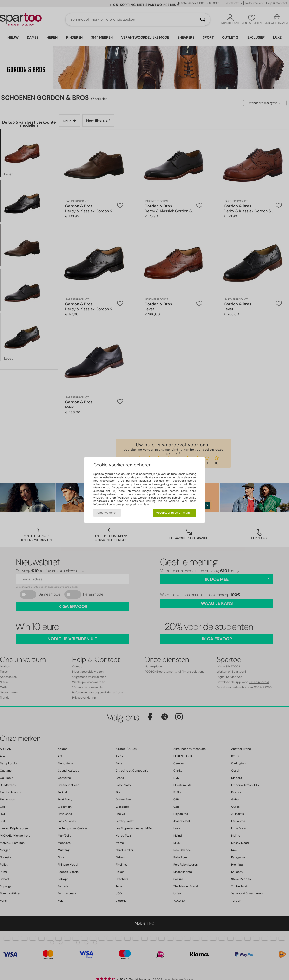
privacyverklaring (133, 504)
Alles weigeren (107, 513)
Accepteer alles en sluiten (174, 513)
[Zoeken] (203, 20)
